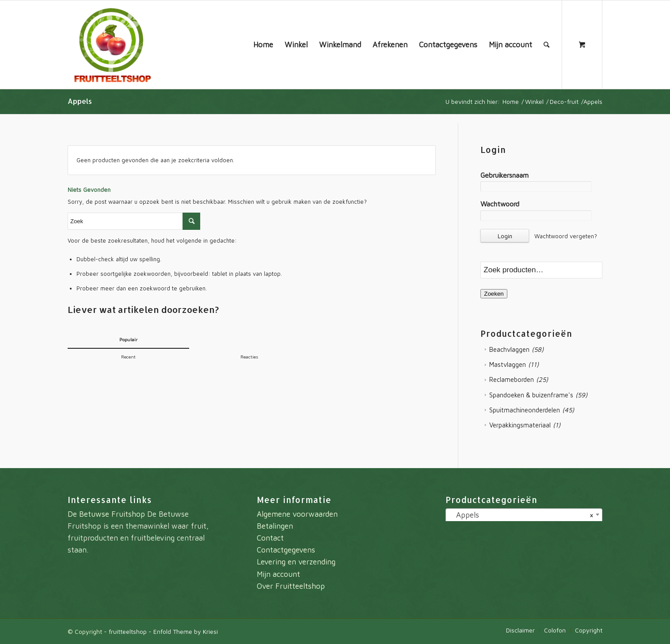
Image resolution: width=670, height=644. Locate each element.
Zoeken (494, 294)
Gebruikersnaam (504, 175)
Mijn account (278, 574)
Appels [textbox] (521, 515)
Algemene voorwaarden (297, 514)
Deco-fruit (564, 101)
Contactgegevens (286, 550)
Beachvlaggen (509, 349)
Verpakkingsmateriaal (520, 425)
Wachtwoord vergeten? (566, 236)
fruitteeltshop (128, 631)
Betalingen (275, 526)
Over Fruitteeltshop (291, 586)
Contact (270, 538)
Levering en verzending (296, 562)
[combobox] (524, 516)
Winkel (534, 101)
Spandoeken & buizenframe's (531, 395)
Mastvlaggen (508, 364)
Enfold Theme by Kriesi (186, 631)
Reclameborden (512, 379)
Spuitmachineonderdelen (525, 410)
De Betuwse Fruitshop (106, 514)
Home (511, 101)
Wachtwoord (500, 204)
